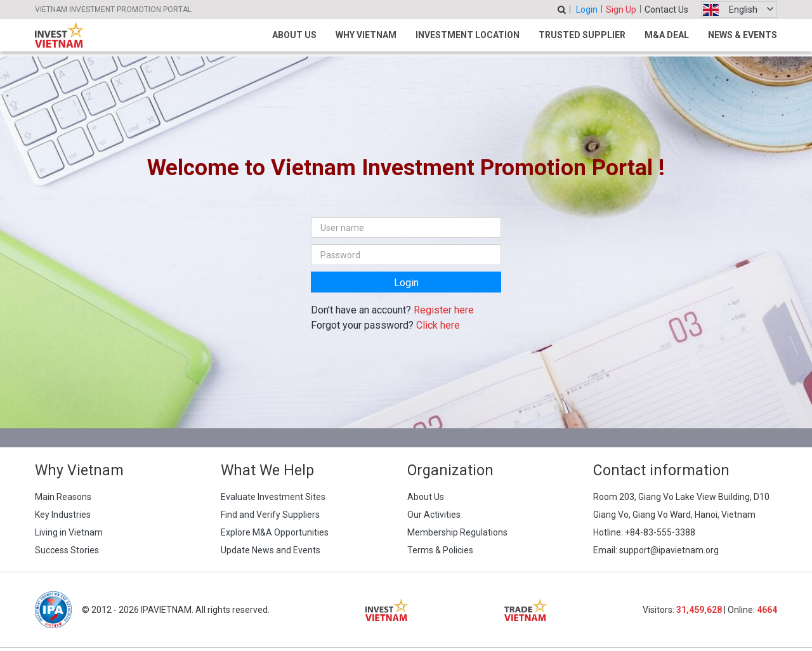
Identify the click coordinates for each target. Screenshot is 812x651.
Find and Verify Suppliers (270, 515)
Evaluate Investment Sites (273, 497)
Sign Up (621, 10)
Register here (444, 310)
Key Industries (63, 515)
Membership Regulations (457, 532)
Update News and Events (271, 550)
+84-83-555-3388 (660, 532)
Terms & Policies (440, 550)
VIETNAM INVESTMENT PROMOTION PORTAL (113, 10)
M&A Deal (667, 35)
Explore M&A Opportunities (275, 532)
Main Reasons (63, 497)
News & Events (743, 35)
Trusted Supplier (582, 35)
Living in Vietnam (69, 532)
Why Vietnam (366, 35)
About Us (294, 35)
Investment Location (468, 35)
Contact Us (666, 10)
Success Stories (67, 550)
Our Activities (434, 515)
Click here (438, 325)
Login (587, 10)
